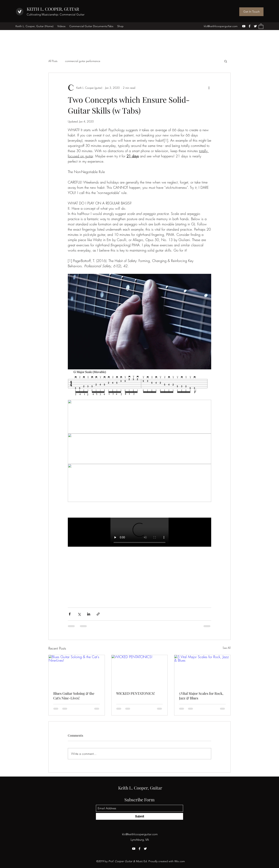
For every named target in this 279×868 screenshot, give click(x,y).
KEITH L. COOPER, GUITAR (53, 9)
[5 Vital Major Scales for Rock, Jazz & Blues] (202, 671)
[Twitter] (255, 26)
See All (227, 648)
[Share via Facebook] (70, 614)
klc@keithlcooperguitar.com (221, 26)
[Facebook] (250, 26)
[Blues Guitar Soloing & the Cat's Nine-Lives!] (77, 671)
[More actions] (209, 88)
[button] (261, 26)
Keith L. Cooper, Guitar (140, 788)
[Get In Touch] (251, 12)
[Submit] (139, 816)
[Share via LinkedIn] (89, 614)
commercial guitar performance (83, 61)
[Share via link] (98, 614)
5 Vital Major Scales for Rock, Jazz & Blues (201, 696)
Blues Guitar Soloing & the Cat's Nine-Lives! (74, 696)
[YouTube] (244, 26)
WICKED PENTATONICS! (136, 693)
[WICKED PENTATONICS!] (140, 671)
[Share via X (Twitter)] (79, 614)
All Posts (53, 61)
